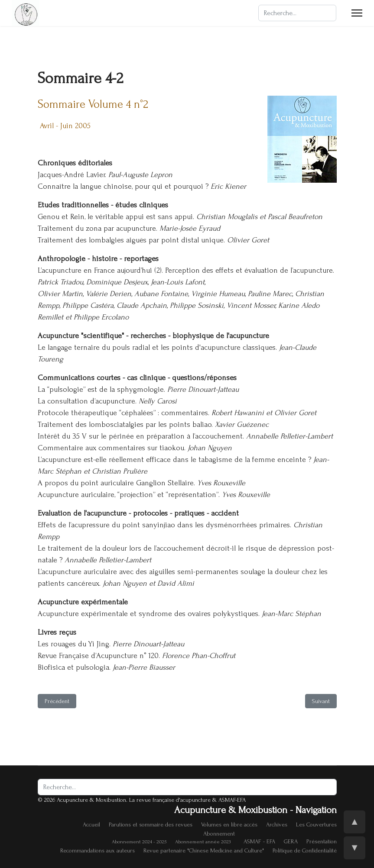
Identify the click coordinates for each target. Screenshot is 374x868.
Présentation (322, 841)
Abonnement (219, 834)
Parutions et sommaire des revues (151, 824)
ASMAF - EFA (259, 841)
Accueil (91, 824)
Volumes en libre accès (229, 824)
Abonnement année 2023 (203, 842)
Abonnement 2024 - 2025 (139, 842)
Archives (277, 824)
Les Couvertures (316, 824)
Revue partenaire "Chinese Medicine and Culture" (204, 850)
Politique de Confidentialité (305, 850)
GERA (291, 841)
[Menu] (357, 13)
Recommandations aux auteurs (98, 850)
